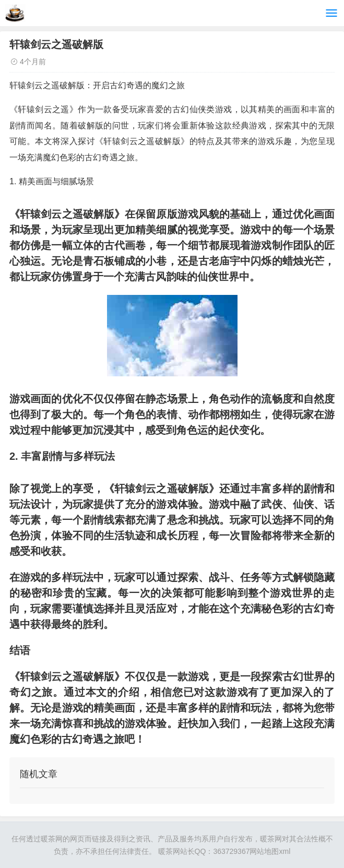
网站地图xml (270, 851)
